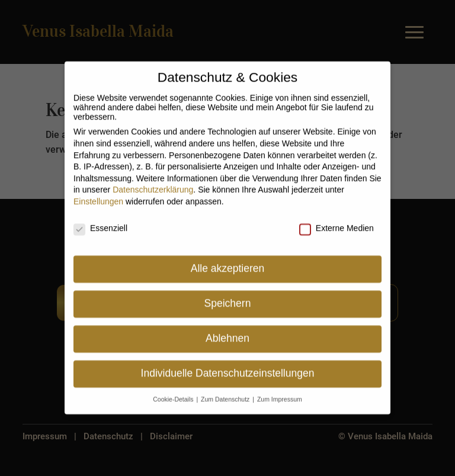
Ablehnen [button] (227, 334)
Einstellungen (98, 197)
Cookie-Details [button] (174, 395)
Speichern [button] (228, 299)
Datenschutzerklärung (153, 185)
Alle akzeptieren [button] (228, 264)
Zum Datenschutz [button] (226, 395)
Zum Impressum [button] (280, 395)
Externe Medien (337, 224)
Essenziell (100, 224)
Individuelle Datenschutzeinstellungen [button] (228, 369)
